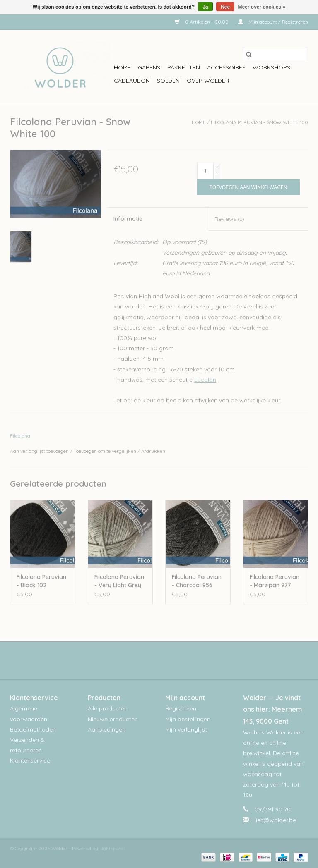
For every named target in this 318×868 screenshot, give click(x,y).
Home (122, 67)
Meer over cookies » (262, 7)
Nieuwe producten (113, 719)
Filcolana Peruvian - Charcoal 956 (197, 581)
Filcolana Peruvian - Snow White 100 (259, 122)
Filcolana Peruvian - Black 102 (41, 581)
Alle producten (108, 708)
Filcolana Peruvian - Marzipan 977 (275, 581)
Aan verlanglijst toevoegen (39, 451)
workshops (271, 67)
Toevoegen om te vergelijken (106, 451)
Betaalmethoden (33, 729)
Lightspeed (112, 848)
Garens (149, 67)
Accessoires (226, 67)
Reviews (229, 219)
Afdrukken (153, 451)
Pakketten (184, 67)
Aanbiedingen (107, 729)
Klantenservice (30, 760)
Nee (225, 7)
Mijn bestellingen (188, 719)
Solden (168, 81)
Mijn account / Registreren (273, 22)
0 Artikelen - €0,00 (202, 22)
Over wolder (208, 81)
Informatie (128, 219)
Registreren (181, 708)
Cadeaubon (132, 81)
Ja (205, 7)
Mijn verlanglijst (186, 729)
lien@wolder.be (275, 820)
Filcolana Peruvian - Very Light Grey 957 (119, 581)
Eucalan (205, 380)
